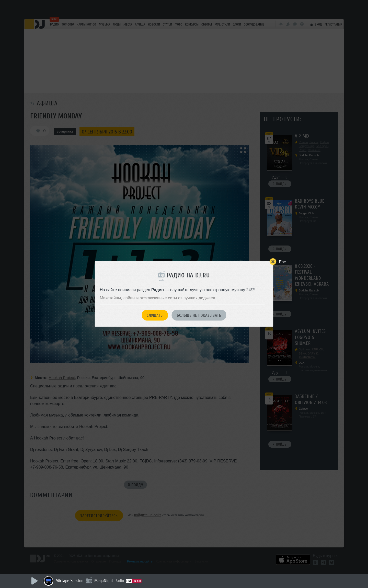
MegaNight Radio (109, 581)
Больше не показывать (199, 315)
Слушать (155, 315)
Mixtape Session (70, 581)
